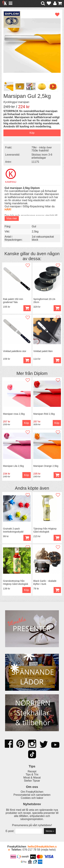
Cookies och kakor (32, 798)
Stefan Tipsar (32, 781)
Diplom (41, 373)
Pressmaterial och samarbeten (32, 795)
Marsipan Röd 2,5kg (44, 414)
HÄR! (8, 209)
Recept (32, 771)
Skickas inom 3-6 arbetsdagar (42, 156)
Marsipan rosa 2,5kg (14, 414)
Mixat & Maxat (32, 778)
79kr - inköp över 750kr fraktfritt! (42, 149)
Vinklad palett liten (43, 351)
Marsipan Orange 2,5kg (46, 466)
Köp (27, 538)
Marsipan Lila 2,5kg (13, 466)
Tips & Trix (32, 774)
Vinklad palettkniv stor (15, 351)
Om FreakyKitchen (32, 792)
